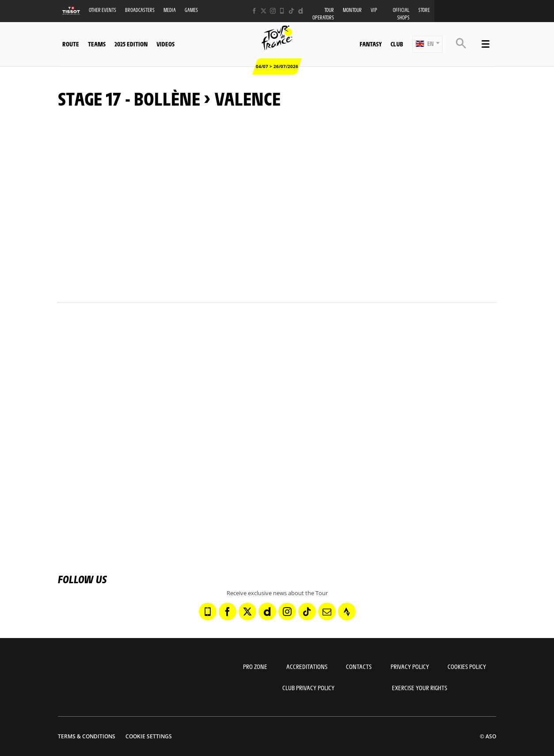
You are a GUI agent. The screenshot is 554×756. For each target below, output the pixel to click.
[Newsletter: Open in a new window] (327, 612)
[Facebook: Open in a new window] (254, 11)
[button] (427, 44)
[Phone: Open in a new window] (282, 11)
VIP (374, 10)
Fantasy (371, 44)
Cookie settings (149, 736)
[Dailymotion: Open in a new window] (301, 11)
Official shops (401, 14)
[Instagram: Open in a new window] (273, 11)
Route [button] (71, 44)
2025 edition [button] (131, 44)
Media (170, 10)
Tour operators (323, 14)
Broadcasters (140, 10)
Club (397, 44)
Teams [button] (97, 44)
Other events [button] (102, 10)
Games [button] (191, 10)
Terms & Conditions (87, 736)
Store (424, 10)
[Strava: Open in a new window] (347, 612)
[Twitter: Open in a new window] (264, 11)
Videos (165, 44)
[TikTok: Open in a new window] (291, 11)
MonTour (352, 10)
